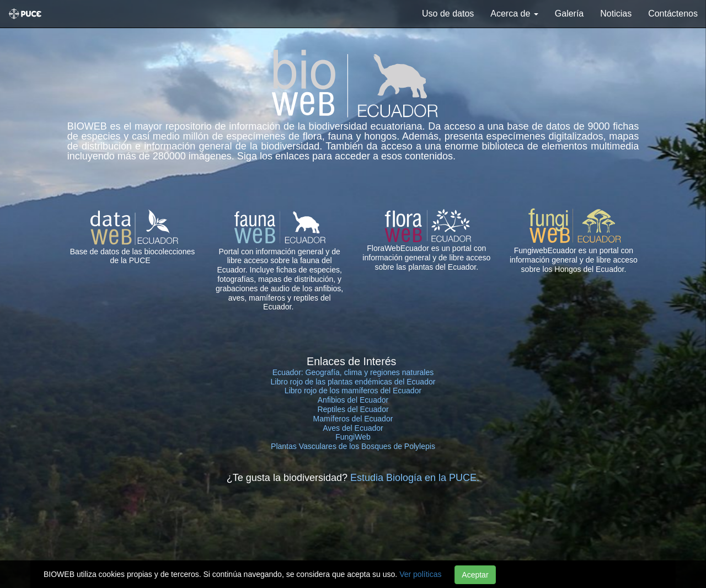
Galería (569, 14)
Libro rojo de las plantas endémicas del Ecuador (353, 382)
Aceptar (475, 575)
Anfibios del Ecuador (353, 400)
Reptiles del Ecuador (353, 409)
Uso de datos (448, 14)
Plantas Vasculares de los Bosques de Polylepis (353, 446)
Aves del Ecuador (353, 428)
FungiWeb (353, 437)
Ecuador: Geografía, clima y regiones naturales (353, 372)
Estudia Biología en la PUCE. (415, 478)
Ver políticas (420, 574)
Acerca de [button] (514, 14)
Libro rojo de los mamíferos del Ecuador (353, 391)
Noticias (616, 14)
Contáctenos (673, 14)
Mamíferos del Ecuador (353, 419)
